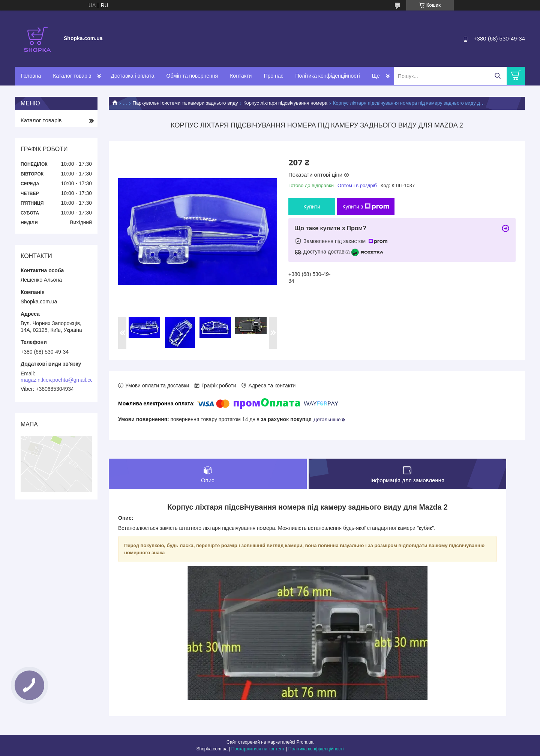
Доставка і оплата (132, 76)
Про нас (273, 76)
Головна (31, 76)
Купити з (366, 207)
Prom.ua (305, 742)
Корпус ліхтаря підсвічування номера (285, 103)
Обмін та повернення (192, 76)
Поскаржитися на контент (258, 749)
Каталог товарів (72, 76)
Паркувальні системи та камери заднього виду (185, 103)
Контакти (241, 76)
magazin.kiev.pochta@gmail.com (59, 380)
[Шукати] (497, 76)
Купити (312, 207)
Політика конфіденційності (327, 76)
